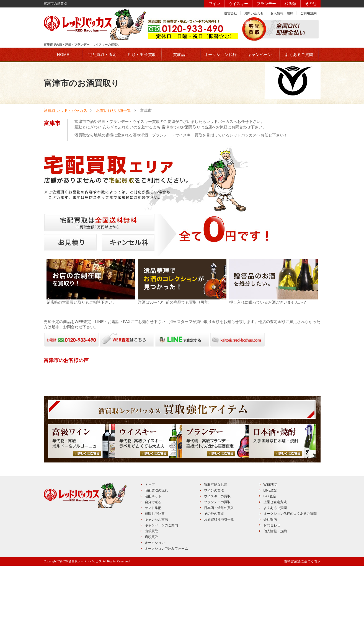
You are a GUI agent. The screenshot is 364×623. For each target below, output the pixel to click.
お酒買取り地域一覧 (219, 577)
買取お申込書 (155, 571)
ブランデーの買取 (217, 559)
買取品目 (181, 55)
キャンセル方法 (156, 577)
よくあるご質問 (275, 565)
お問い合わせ (254, 13)
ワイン (214, 4)
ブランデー (266, 4)
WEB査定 (271, 542)
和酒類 (290, 4)
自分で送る (153, 559)
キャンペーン (260, 55)
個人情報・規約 (282, 13)
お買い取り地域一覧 (113, 110)
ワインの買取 (214, 548)
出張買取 (151, 588)
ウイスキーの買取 (217, 554)
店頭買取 (151, 594)
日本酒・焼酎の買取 (219, 565)
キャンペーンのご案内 (161, 583)
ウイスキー (238, 4)
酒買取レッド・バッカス (85, 619)
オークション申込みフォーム (166, 606)
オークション (155, 600)
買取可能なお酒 (216, 542)
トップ (150, 542)
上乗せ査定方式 (275, 559)
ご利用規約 (308, 13)
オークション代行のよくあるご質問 (290, 571)
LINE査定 (271, 548)
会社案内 (270, 577)
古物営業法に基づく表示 (302, 619)
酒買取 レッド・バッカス (66, 110)
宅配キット (153, 554)
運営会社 (231, 13)
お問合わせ (272, 583)
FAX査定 (270, 554)
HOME (63, 55)
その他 (311, 4)
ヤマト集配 (153, 565)
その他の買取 (214, 571)
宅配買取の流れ (156, 548)
